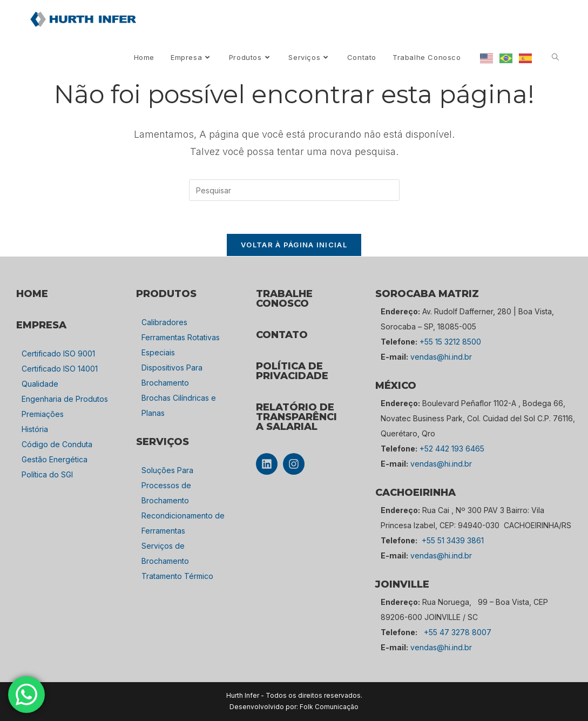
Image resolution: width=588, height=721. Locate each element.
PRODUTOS (166, 294)
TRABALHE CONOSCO (284, 299)
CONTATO (282, 335)
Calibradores (164, 322)
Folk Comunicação (329, 707)
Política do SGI (47, 474)
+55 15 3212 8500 (450, 342)
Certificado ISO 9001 (58, 353)
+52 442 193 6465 (452, 449)
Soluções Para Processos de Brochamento (167, 485)
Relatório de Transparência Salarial (296, 417)
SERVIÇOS (163, 442)
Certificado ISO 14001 (60, 369)
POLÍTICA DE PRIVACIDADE (292, 371)
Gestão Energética (55, 459)
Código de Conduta (57, 444)
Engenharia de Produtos (65, 399)
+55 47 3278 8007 (458, 632)
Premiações (43, 414)
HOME (32, 294)
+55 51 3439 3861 (453, 540)
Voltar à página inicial (294, 245)
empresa (41, 325)
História (35, 429)
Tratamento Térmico (177, 576)
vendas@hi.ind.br (441, 357)
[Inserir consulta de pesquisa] (294, 190)
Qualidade (40, 384)
